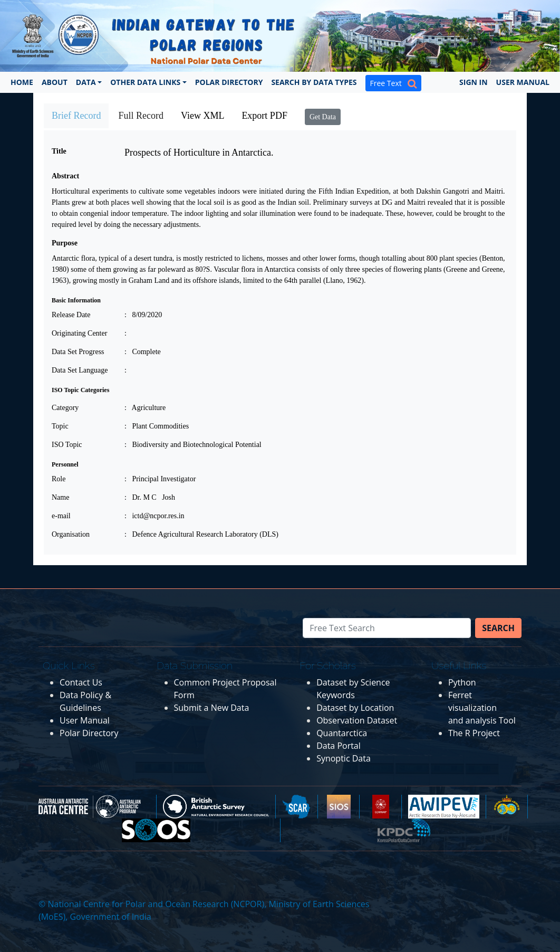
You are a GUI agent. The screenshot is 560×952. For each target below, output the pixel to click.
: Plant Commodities (157, 426)
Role (59, 479)
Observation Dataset (357, 720)
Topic (60, 426)
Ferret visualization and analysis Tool (482, 708)
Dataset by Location (355, 708)
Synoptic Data (344, 758)
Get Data (323, 117)
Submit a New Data (212, 708)
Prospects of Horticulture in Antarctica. (199, 153)
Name (60, 497)
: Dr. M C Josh (150, 497)
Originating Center (79, 333)
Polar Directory (229, 82)
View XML (202, 116)
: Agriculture (145, 408)
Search (498, 628)
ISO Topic (67, 445)
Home (22, 82)
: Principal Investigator (160, 479)
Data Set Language (80, 370)
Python (462, 682)
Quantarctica (342, 733)
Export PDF (264, 116)
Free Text (393, 83)
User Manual (523, 82)
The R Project (474, 733)
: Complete (143, 352)
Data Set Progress (78, 352)
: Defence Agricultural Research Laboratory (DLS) (201, 534)
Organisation (71, 534)
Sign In (474, 82)
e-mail (61, 516)
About (55, 82)
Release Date (71, 315)
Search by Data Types (314, 82)
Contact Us (81, 682)
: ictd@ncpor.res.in (155, 516)
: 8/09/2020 (143, 315)
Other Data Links (145, 82)
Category (65, 408)
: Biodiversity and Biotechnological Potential (193, 445)
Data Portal (339, 746)
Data (86, 82)
